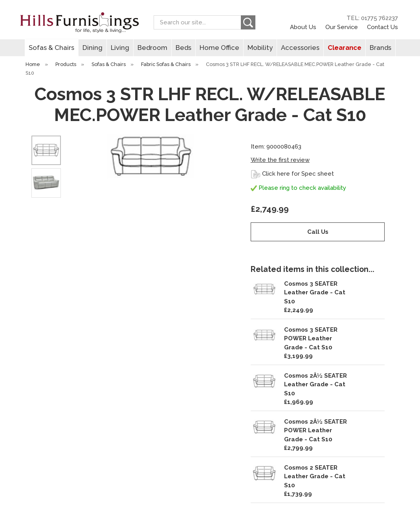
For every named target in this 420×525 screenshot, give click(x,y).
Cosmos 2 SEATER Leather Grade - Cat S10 (315, 476)
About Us (303, 27)
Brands (381, 48)
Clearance (345, 48)
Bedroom (152, 48)
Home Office (219, 48)
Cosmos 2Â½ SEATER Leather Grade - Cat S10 (315, 385)
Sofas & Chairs (51, 48)
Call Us (318, 232)
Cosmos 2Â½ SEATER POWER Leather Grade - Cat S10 (315, 430)
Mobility (260, 48)
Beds (183, 48)
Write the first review (280, 160)
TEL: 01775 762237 (372, 18)
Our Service (342, 27)
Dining (93, 48)
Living (120, 48)
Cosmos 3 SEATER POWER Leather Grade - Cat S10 (311, 339)
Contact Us (382, 27)
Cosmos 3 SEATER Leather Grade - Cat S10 (315, 293)
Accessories (300, 48)
